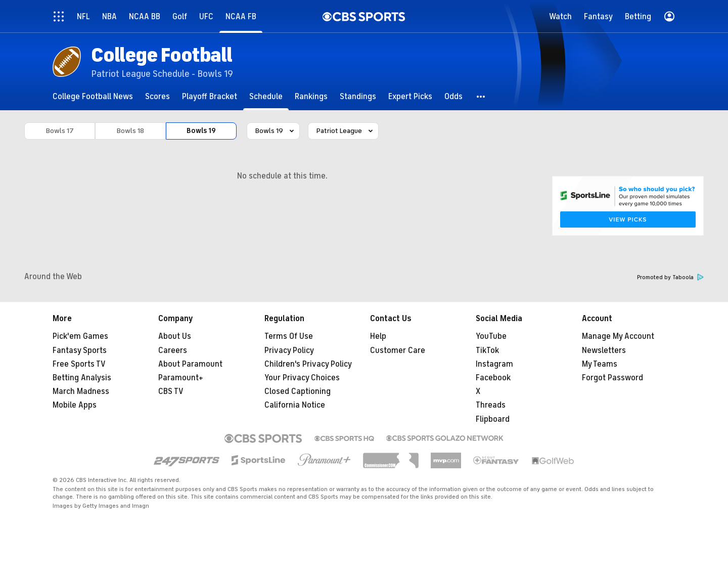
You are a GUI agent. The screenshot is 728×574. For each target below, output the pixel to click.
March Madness (81, 391)
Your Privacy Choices (302, 378)
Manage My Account (618, 336)
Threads (491, 405)
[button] (481, 96)
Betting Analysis (82, 378)
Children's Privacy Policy (308, 364)
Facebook (493, 378)
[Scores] (157, 96)
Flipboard (493, 419)
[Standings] (358, 96)
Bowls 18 (130, 131)
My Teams (600, 364)
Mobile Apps (75, 405)
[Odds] (453, 96)
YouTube (491, 336)
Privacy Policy (289, 350)
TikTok (487, 350)
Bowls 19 (201, 131)
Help (378, 336)
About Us (175, 336)
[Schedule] (266, 96)
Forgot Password (612, 378)
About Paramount (190, 364)
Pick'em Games (80, 336)
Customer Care (398, 350)
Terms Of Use (289, 336)
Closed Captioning (298, 391)
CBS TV (171, 391)
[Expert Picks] (410, 96)
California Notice (295, 405)
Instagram (494, 364)
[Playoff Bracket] (210, 96)
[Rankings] (311, 96)
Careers (173, 350)
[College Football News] (93, 96)
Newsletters (604, 350)
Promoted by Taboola (670, 277)
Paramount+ (181, 378)
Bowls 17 (60, 131)
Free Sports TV (79, 364)
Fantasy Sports (80, 350)
